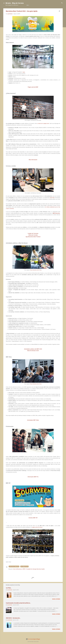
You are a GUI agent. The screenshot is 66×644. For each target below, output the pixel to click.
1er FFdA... (9, 592)
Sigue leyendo (56, 603)
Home (11, 9)
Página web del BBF (33, 91)
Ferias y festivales (24, 571)
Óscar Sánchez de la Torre (36, 274)
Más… (55, 9)
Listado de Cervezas (33, 238)
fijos (52, 202)
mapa (24, 76)
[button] (59, 15)
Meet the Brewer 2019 (33, 355)
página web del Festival (37, 531)
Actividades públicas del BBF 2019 (33, 353)
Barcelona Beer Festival (14, 571)
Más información (33, 164)
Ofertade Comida (33, 239)
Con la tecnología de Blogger (33, 639)
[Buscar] (62, 3)
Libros (24, 9)
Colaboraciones (33, 9)
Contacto (48, 9)
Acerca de (17, 9)
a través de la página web (43, 128)
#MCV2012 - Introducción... (13, 622)
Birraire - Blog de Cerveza (15, 3)
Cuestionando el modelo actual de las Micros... (18, 607)
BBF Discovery (56, 217)
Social (41, 9)
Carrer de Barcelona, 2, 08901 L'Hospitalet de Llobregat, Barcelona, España (29, 573)
